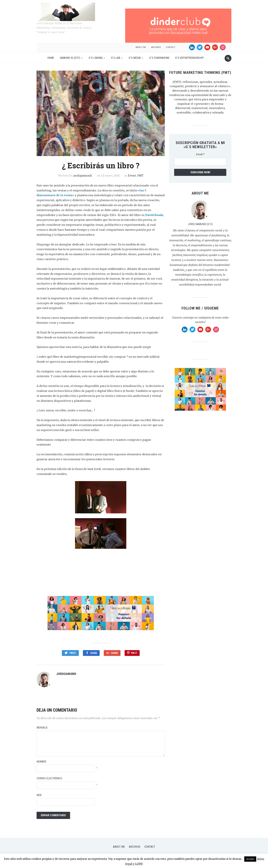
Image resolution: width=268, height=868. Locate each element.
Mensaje (42, 726)
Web (39, 793)
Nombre (41, 760)
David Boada (154, 215)
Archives (156, 47)
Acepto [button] (250, 859)
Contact (171, 47)
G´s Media (135, 58)
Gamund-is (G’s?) (70, 58)
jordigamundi (83, 175)
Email (200, 154)
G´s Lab (116, 58)
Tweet (73, 653)
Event (132, 175)
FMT (140, 175)
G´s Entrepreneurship (189, 58)
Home (51, 58)
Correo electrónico (49, 776)
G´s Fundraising (159, 58)
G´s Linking (96, 58)
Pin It (134, 653)
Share (94, 653)
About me (141, 47)
